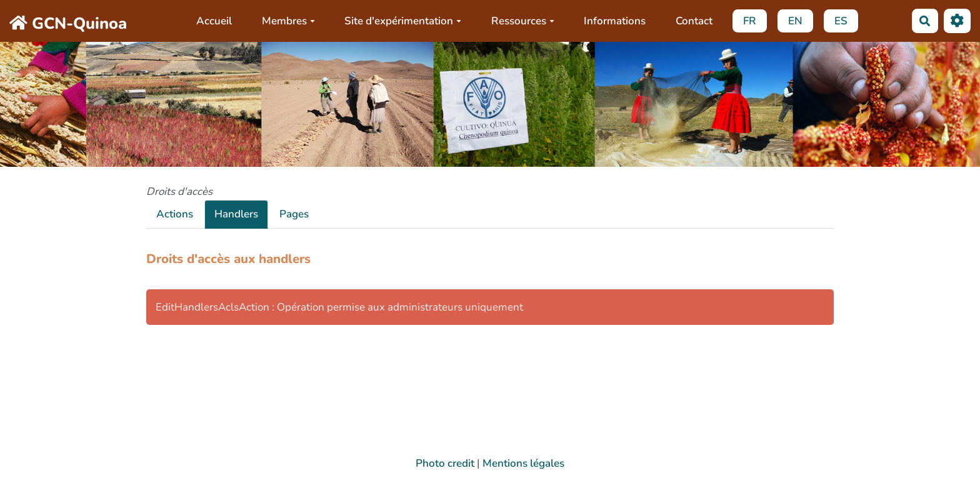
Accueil (214, 21)
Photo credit (445, 463)
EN (795, 21)
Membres (288, 21)
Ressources (523, 21)
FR (750, 21)
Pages (294, 214)
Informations (615, 21)
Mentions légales (523, 463)
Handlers (236, 214)
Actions (175, 214)
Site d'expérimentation (403, 21)
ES (841, 21)
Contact (694, 21)
